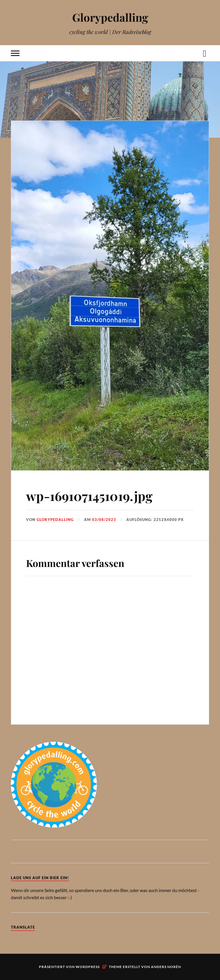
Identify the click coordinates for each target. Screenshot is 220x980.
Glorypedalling (110, 17)
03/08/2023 (104, 520)
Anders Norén (166, 967)
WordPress (88, 967)
